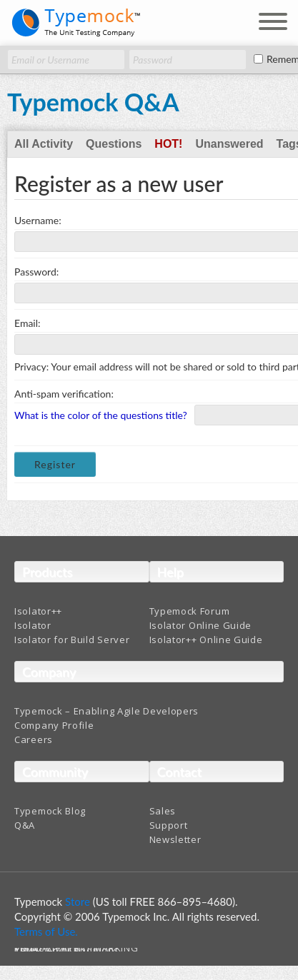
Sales (163, 811)
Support (169, 825)
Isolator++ (38, 611)
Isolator (33, 625)
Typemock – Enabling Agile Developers (106, 711)
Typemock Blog (50, 811)
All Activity (44, 144)
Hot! (168, 144)
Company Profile (54, 725)
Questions (114, 144)
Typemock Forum (190, 611)
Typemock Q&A (93, 102)
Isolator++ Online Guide (206, 640)
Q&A (25, 825)
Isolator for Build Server (72, 640)
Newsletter (175, 839)
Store (78, 901)
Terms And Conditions (67, 950)
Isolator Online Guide (201, 625)
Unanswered (229, 144)
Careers (34, 739)
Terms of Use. (46, 931)
